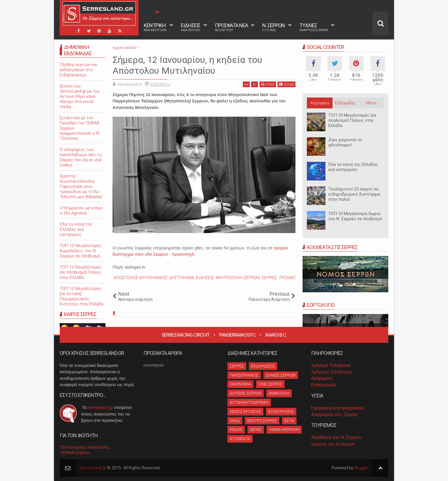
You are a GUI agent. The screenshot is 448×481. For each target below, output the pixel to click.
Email (286, 84)
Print (268, 84)
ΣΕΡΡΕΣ (269, 278)
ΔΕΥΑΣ (256, 430)
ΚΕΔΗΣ (236, 430)
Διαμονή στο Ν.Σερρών (333, 444)
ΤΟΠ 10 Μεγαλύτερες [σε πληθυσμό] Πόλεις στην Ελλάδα (352, 120)
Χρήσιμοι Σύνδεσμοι (331, 372)
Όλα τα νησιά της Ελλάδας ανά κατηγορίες (353, 167)
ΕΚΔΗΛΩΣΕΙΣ (263, 366)
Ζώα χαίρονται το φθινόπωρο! (345, 142)
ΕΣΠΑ (289, 421)
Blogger (361, 468)
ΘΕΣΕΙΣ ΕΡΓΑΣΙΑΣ (245, 412)
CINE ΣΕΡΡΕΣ (270, 384)
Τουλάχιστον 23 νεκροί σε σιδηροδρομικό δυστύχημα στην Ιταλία (354, 194)
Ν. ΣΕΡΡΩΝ (274, 27)
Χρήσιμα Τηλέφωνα (331, 365)
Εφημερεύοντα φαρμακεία (337, 408)
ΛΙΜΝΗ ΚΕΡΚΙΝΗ (284, 430)
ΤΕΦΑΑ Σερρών (75, 452)
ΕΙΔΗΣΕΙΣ (191, 27)
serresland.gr (101, 407)
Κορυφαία (320, 103)
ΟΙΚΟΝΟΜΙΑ (240, 384)
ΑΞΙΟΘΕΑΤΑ (240, 439)
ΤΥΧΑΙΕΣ (314, 27)
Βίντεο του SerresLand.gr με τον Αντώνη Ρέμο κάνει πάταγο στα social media (80, 96)
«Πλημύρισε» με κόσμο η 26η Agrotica (81, 210)
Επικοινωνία (324, 385)
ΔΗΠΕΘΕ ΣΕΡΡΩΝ (246, 393)
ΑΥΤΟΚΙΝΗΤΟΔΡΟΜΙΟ (249, 402)
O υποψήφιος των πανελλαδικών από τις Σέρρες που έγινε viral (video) (81, 157)
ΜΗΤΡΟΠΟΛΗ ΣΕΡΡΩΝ (237, 278)
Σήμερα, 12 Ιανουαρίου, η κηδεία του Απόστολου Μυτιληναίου (187, 65)
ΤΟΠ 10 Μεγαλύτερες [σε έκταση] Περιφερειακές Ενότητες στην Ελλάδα (81, 296)
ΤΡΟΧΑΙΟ (287, 278)
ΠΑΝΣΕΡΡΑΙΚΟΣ (244, 375)
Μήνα (371, 103)
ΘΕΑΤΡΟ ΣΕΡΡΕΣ (262, 421)
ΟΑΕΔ (235, 421)
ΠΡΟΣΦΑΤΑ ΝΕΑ (231, 27)
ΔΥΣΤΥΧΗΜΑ (181, 278)
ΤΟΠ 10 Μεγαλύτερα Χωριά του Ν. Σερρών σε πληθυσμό (355, 216)
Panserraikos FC (237, 335)
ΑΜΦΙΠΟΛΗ (279, 393)
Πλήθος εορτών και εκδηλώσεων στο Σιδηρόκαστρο (79, 70)
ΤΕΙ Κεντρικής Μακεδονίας (85, 447)
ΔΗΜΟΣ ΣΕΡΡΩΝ (281, 375)
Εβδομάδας (345, 103)
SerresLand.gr (93, 468)
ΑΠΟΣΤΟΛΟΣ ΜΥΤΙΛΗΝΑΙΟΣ (140, 278)
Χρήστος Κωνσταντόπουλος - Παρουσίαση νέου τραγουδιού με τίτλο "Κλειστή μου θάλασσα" (81, 186)
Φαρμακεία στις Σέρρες (335, 415)
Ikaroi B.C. (276, 335)
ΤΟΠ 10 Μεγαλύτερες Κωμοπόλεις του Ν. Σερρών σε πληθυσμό (81, 251)
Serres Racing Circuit (185, 335)
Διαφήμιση (322, 378)
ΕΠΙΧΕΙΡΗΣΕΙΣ (281, 412)
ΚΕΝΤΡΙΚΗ (155, 27)
